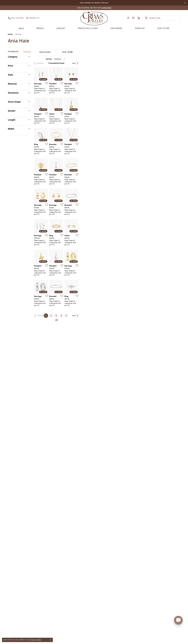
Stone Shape (14, 102)
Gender (12, 111)
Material (12, 84)
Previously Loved (88, 28)
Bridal (40, 28)
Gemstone (13, 93)
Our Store (163, 28)
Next (176, 63)
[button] (128, 18)
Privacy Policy (36, 640)
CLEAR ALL (27, 52)
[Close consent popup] (51, 640)
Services (140, 28)
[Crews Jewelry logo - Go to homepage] (94, 18)
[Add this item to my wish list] (80, 117)
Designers (116, 28)
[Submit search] (146, 18)
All (120, 554)
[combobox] (165, 18)
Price (11, 66)
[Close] (185, 3)
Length (12, 120)
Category (13, 57)
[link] (94, 8)
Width (11, 129)
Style (11, 75)
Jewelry (61, 28)
